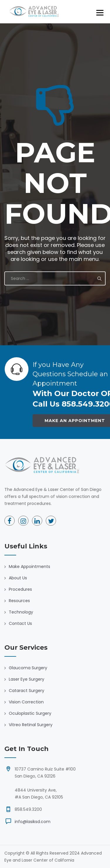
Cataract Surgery (27, 691)
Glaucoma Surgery (28, 668)
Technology (21, 612)
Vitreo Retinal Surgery (31, 725)
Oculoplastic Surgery (30, 713)
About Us (18, 578)
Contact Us (20, 623)
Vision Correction (26, 702)
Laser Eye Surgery (27, 679)
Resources (19, 601)
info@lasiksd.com (33, 822)
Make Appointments (29, 567)
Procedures (20, 589)
